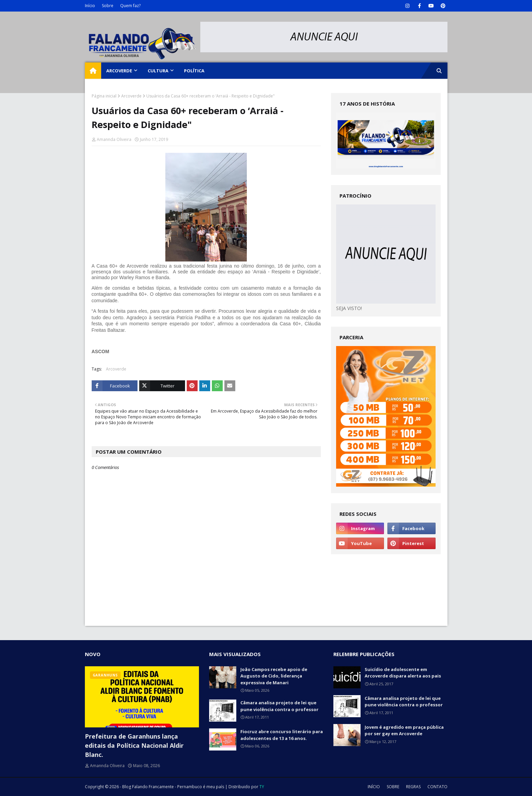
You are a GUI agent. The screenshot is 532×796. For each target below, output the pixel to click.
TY (262, 787)
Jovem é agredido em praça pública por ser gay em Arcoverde (404, 730)
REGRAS (413, 787)
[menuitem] (93, 71)
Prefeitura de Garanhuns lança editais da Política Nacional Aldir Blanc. (134, 745)
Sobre (108, 6)
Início (90, 6)
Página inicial (104, 96)
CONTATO (437, 787)
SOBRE (393, 787)
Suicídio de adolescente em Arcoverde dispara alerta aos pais (403, 673)
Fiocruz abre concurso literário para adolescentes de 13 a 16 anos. (282, 735)
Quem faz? (130, 6)
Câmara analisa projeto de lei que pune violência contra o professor (279, 706)
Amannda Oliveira (114, 139)
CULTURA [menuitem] (158, 71)
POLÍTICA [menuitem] (194, 71)
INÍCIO (374, 787)
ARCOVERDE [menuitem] (119, 71)
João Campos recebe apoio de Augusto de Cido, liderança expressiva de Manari (274, 676)
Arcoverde (131, 96)
